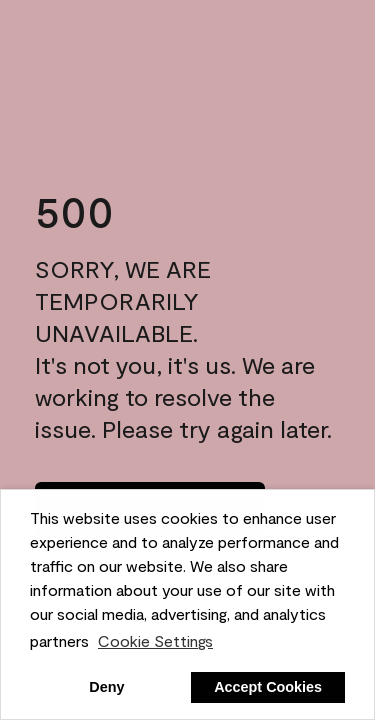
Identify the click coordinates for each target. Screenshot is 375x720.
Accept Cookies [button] (268, 687)
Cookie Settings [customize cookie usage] (155, 640)
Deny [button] (106, 687)
